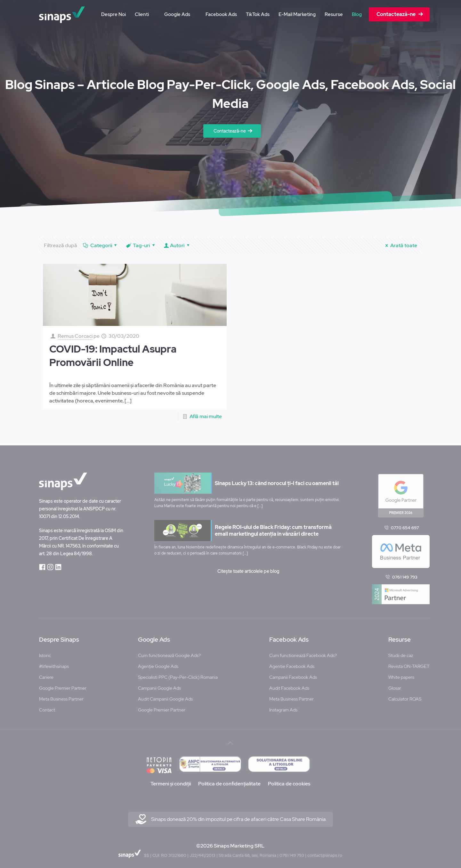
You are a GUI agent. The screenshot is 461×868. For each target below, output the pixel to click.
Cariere (46, 675)
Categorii (101, 245)
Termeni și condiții (171, 781)
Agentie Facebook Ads (292, 664)
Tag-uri (141, 245)
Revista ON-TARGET (409, 664)
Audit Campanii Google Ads (165, 697)
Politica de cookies (289, 781)
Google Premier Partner (63, 686)
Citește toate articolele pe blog (248, 569)
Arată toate (400, 245)
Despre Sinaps (59, 637)
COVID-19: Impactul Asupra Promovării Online (113, 356)
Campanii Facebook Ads (293, 675)
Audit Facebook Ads (289, 686)
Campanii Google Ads (159, 686)
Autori (177, 245)
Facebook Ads (289, 637)
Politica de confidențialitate (229, 781)
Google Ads (154, 637)
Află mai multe (206, 416)
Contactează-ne (230, 131)
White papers (401, 675)
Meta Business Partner (61, 697)
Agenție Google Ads (158, 664)
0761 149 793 (405, 575)
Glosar (395, 686)
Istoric (45, 653)
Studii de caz (401, 653)
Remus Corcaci (75, 336)
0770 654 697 (405, 525)
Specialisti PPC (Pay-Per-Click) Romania (178, 675)
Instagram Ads (283, 708)
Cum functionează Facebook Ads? (303, 653)
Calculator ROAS (405, 697)
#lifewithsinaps (54, 664)
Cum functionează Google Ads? (169, 653)
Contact (47, 708)
